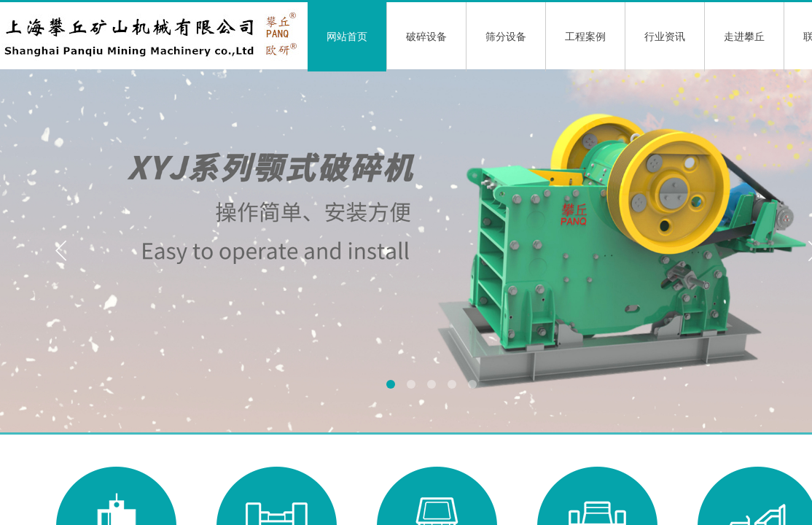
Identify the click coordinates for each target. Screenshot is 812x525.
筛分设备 (506, 37)
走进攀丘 (744, 37)
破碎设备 (426, 37)
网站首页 (347, 37)
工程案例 (585, 37)
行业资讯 (665, 37)
